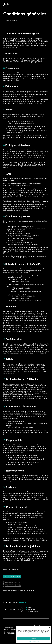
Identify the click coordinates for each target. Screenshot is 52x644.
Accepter (34, 638)
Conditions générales (33, 642)
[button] (49, 628)
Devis (38, 642)
